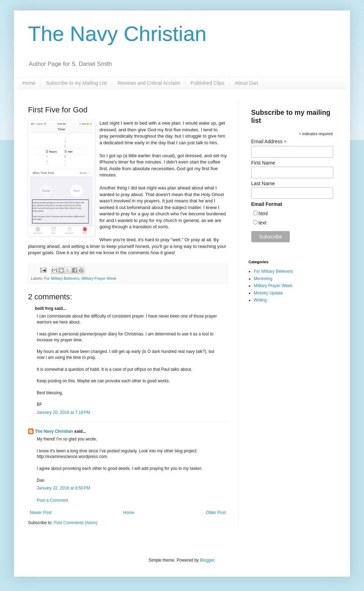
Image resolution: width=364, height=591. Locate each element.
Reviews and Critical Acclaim (149, 83)
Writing (260, 300)
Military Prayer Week (99, 278)
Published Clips (208, 83)
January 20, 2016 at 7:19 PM (63, 412)
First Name (263, 163)
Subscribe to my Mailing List (76, 83)
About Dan (246, 83)
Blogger (207, 560)
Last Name (263, 183)
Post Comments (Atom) (75, 523)
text (263, 223)
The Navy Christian (117, 34)
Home (29, 83)
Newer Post (41, 513)
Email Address (269, 142)
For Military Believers (62, 278)
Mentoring (263, 279)
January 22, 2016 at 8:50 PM (63, 488)
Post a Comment (52, 500)
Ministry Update (268, 293)
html (263, 214)
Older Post (216, 513)
